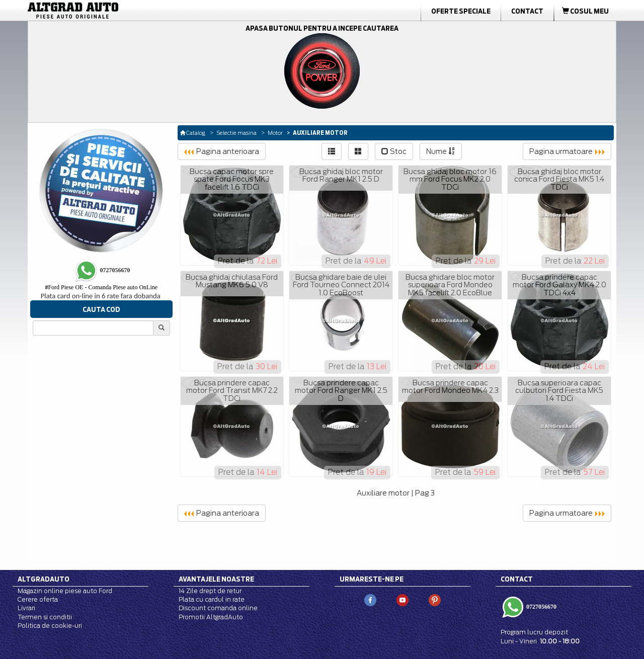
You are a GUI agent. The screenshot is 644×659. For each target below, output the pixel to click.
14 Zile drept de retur (210, 591)
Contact (527, 11)
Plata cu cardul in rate (212, 599)
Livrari (26, 608)
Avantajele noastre (216, 579)
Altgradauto (44, 579)
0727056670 (541, 607)
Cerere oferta (38, 599)
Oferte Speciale (461, 11)
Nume (441, 151)
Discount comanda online (218, 608)
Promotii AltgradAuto (211, 617)
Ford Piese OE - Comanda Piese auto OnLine (101, 287)
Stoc (394, 151)
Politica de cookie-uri (50, 626)
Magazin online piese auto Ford (65, 591)
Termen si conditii (45, 617)
